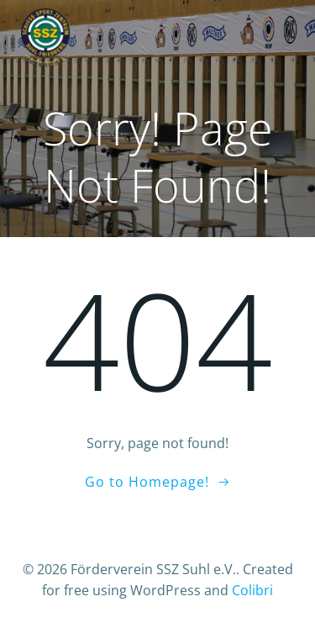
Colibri (252, 590)
